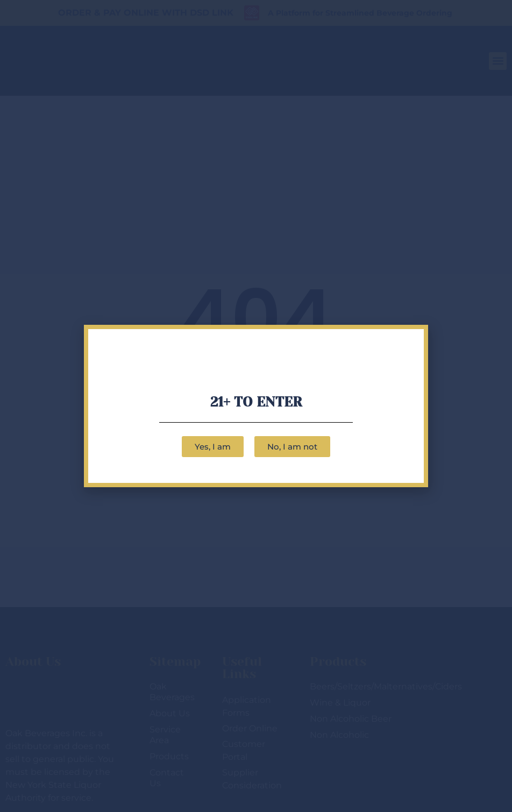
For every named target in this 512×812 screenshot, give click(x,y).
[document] (256, 406)
